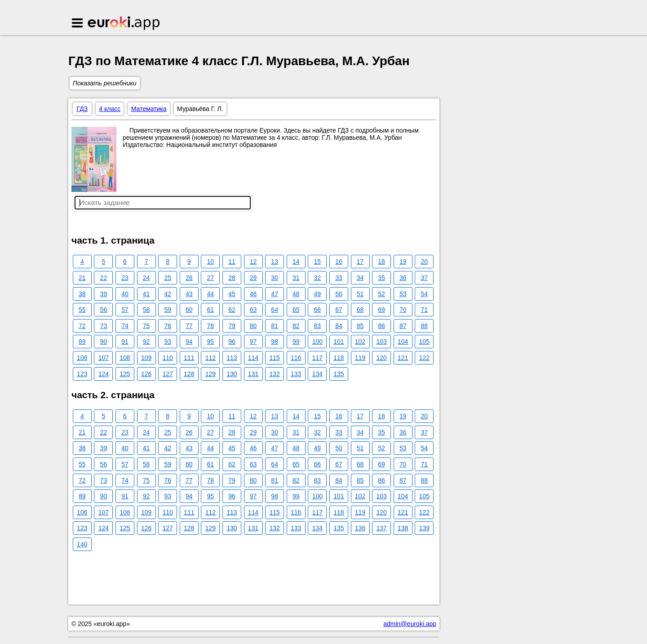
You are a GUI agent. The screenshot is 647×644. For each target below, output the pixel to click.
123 (82, 374)
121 (403, 358)
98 (275, 342)
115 (274, 358)
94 (189, 342)
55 (82, 310)
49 (318, 294)
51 (360, 294)
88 (425, 326)
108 (125, 358)
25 (168, 278)
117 (317, 358)
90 (104, 342)
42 (168, 294)
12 (253, 262)
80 (253, 326)
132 (274, 374)
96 (232, 342)
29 (253, 278)
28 (232, 278)
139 (424, 528)
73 (104, 326)
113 (232, 358)
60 (189, 310)
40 (125, 294)
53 (403, 294)
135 (339, 374)
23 (125, 278)
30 (275, 278)
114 (253, 358)
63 (253, 310)
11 (232, 262)
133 (296, 374)
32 (318, 278)
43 (189, 294)
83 (318, 326)
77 (189, 326)
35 (381, 278)
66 (318, 310)
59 (168, 310)
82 (296, 326)
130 (232, 374)
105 (424, 342)
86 (381, 326)
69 (381, 310)
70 (403, 310)
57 (125, 310)
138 (403, 528)
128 (189, 374)
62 (232, 310)
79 (232, 326)
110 (167, 358)
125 (125, 374)
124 (104, 374)
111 (189, 358)
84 (339, 326)
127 (167, 374)
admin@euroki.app (410, 624)
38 (82, 294)
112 (210, 358)
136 (360, 528)
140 (82, 544)
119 (360, 358)
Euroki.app (124, 24)
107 (104, 358)
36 (403, 278)
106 (82, 358)
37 (425, 278)
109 (146, 358)
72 (82, 326)
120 (381, 358)
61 (211, 310)
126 (146, 374)
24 (146, 278)
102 (360, 342)
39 (104, 294)
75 (146, 326)
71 (425, 310)
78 (211, 326)
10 (211, 262)
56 (104, 310)
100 (317, 342)
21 (82, 278)
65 (296, 310)
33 (339, 278)
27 (211, 278)
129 (210, 374)
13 (275, 262)
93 (168, 342)
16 (339, 262)
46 (253, 294)
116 (296, 358)
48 (296, 294)
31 (296, 278)
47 (275, 294)
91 (125, 342)
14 (296, 262)
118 (339, 358)
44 (211, 294)
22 (104, 278)
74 (125, 326)
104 (403, 342)
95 (211, 342)
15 (318, 262)
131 (253, 374)
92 (146, 342)
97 (253, 342)
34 (360, 278)
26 (189, 278)
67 (339, 310)
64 (275, 310)
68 (360, 310)
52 (381, 294)
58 (146, 310)
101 (339, 342)
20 (425, 262)
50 (339, 294)
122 (424, 358)
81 (275, 326)
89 (82, 342)
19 (403, 262)
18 (381, 262)
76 (168, 326)
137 (381, 528)
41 (146, 294)
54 (425, 294)
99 (296, 342)
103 (381, 342)
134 (317, 374)
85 (360, 326)
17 (360, 262)
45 (232, 294)
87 (403, 326)
